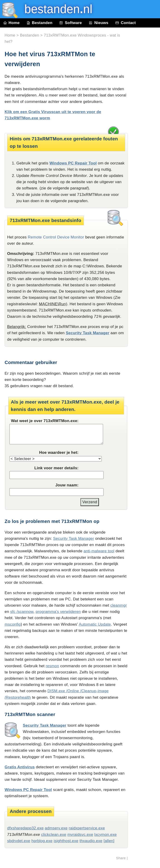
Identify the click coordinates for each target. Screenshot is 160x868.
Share (121, 858)
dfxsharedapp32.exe (25, 828)
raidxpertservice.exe (87, 828)
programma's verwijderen (58, 612)
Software (71, 23)
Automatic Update (95, 624)
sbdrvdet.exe (19, 841)
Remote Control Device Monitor (56, 237)
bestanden (55, 9)
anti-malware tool (99, 551)
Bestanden (39, 23)
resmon (52, 666)
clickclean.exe (54, 835)
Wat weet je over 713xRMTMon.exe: (45, 421)
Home (12, 23)
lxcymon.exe (105, 835)
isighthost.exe (66, 841)
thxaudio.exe (91, 841)
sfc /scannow (22, 612)
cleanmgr (119, 605)
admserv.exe (56, 828)
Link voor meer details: (56, 468)
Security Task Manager (87, 333)
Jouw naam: (67, 485)
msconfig (13, 624)
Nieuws (99, 23)
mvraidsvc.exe (80, 835)
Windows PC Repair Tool (73, 163)
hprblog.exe (42, 841)
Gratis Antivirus (20, 767)
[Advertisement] (146, 132)
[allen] (109, 841)
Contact (126, 23)
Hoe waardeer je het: (59, 453)
